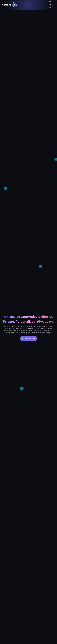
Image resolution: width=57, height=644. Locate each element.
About (50, 7)
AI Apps (51, 4)
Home (50, 1)
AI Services (51, 3)
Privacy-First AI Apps (29, 338)
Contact (51, 9)
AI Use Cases (52, 6)
